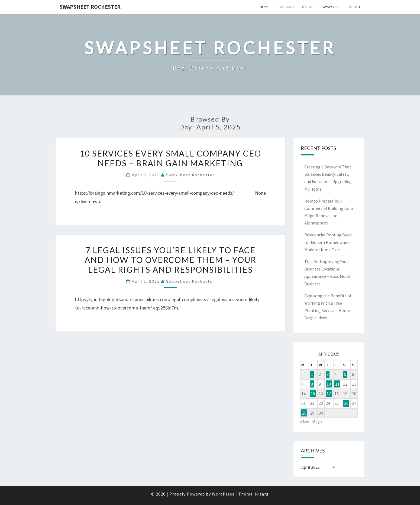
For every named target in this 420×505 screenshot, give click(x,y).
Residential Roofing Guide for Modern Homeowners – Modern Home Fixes (329, 242)
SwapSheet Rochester (90, 7)
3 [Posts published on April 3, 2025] (328, 374)
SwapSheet (331, 7)
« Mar (305, 422)
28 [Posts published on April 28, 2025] (304, 413)
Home (265, 7)
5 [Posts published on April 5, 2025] (345, 374)
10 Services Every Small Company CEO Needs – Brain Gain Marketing (170, 158)
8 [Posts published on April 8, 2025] (312, 384)
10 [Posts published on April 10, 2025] (329, 384)
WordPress (223, 494)
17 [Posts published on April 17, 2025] (329, 394)
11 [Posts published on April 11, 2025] (337, 384)
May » (317, 422)
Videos (308, 7)
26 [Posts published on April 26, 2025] (346, 403)
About (355, 7)
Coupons (286, 7)
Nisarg (262, 494)
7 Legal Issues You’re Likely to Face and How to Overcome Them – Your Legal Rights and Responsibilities (170, 260)
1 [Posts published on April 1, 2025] (312, 374)
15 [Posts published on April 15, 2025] (313, 394)
